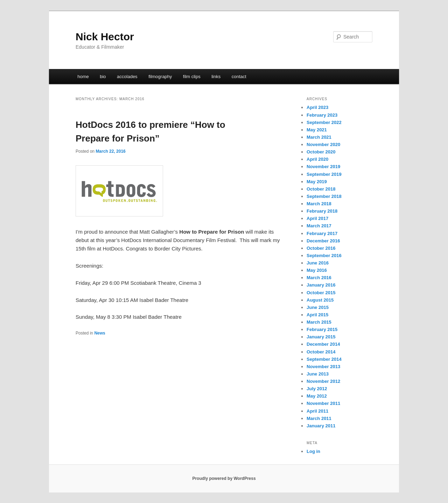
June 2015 (318, 307)
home (83, 77)
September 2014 (324, 359)
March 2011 (319, 418)
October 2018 (321, 189)
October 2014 (321, 352)
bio (103, 77)
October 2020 (321, 152)
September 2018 (324, 196)
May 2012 (317, 396)
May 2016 (317, 270)
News (100, 333)
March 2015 (319, 322)
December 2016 (323, 241)
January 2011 (321, 426)
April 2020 (317, 159)
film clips (192, 77)
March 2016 (319, 278)
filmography (160, 77)
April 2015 (317, 315)
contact (239, 77)
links (216, 77)
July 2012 (317, 389)
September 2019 (324, 174)
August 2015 (320, 300)
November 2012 (323, 381)
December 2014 (323, 344)
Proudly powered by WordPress (224, 478)
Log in (313, 451)
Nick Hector (105, 37)
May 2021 (317, 130)
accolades (127, 77)
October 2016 (321, 248)
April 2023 (317, 107)
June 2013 (318, 374)
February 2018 (322, 211)
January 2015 (321, 337)
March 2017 (319, 226)
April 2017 (317, 218)
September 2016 (324, 256)
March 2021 (319, 137)
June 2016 (318, 263)
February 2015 (322, 329)
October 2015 (321, 293)
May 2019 (317, 182)
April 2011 (317, 411)
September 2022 (324, 122)
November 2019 (323, 167)
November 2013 (323, 367)
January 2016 (321, 285)
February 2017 (322, 233)
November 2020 (323, 144)
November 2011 (323, 403)
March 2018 (319, 204)
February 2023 (322, 115)
